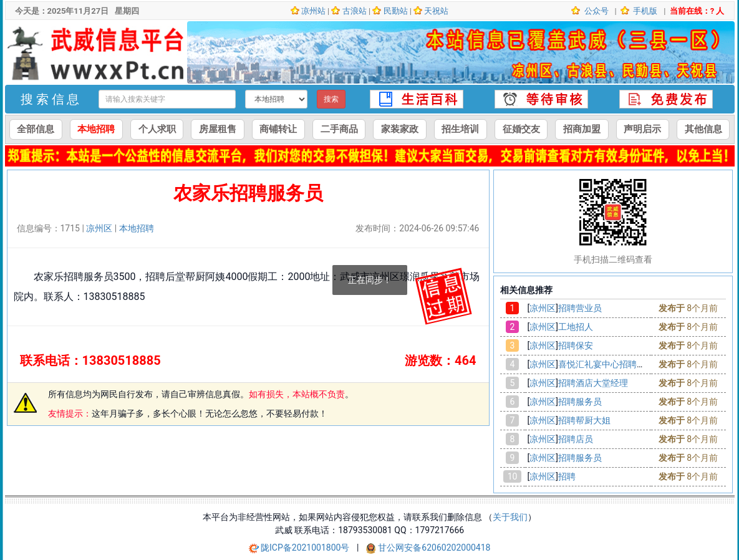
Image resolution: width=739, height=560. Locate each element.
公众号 (595, 11)
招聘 (567, 476)
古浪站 (355, 11)
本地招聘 (96, 129)
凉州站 (313, 11)
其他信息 (703, 129)
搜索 (331, 99)
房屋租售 (218, 129)
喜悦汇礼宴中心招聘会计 (606, 364)
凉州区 (99, 228)
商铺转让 (278, 129)
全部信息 (36, 129)
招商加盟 (582, 129)
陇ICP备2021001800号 (306, 548)
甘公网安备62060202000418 (434, 548)
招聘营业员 (580, 308)
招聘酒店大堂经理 (593, 383)
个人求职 (157, 129)
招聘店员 (576, 439)
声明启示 (642, 129)
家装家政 (400, 129)
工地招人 (576, 327)
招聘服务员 (580, 402)
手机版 (644, 11)
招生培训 (460, 129)
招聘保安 (576, 345)
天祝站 (436, 11)
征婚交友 (521, 129)
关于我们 (510, 517)
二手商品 (339, 129)
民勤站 (396, 11)
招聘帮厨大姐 (584, 420)
